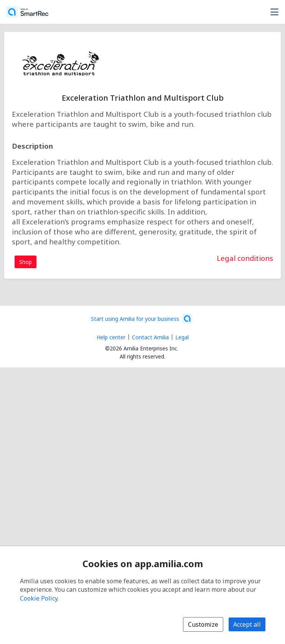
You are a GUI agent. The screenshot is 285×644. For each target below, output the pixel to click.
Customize (203, 624)
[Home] (27, 12)
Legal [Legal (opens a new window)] (182, 337)
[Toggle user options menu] (274, 12)
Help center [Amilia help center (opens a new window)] (111, 337)
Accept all (247, 624)
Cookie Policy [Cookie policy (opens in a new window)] (39, 598)
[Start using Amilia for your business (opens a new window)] (142, 319)
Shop (26, 262)
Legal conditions (245, 258)
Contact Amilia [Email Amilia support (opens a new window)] (150, 337)
